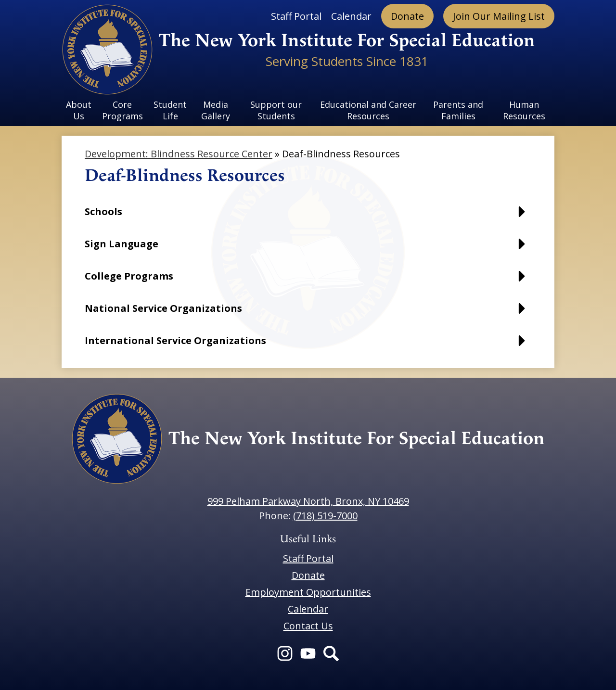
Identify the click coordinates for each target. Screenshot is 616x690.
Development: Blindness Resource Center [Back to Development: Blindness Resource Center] (179, 154)
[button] (308, 216)
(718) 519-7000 (325, 516)
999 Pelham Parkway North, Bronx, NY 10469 (308, 501)
